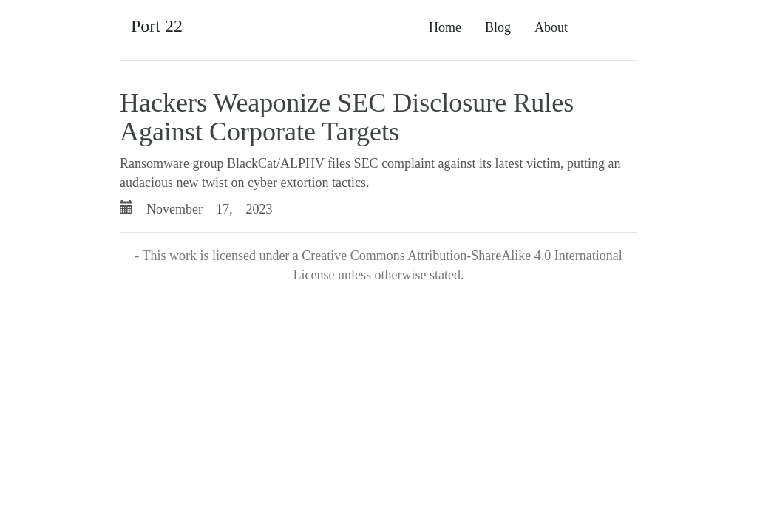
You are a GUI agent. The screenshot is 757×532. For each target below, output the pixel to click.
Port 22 (157, 26)
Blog (498, 27)
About (551, 27)
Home (445, 27)
